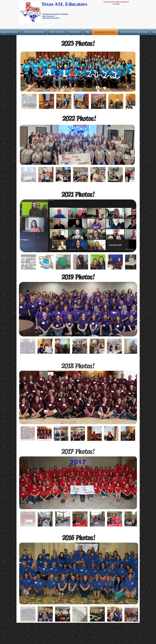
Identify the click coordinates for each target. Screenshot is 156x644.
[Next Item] (131, 72)
